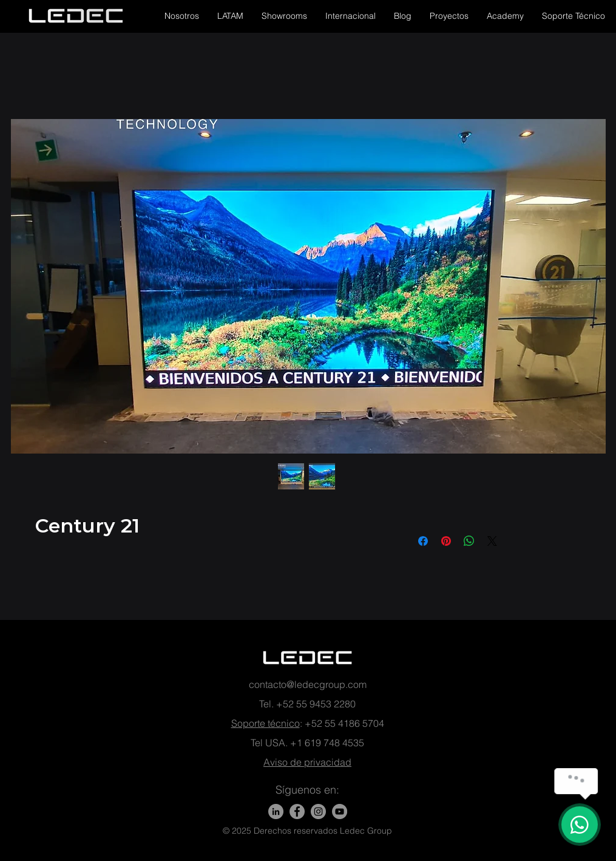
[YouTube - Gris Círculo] (340, 812)
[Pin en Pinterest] (446, 541)
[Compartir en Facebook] (423, 541)
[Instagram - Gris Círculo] (318, 812)
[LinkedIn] (276, 812)
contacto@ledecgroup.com (308, 684)
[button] (182, 16)
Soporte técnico (266, 723)
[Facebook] (297, 812)
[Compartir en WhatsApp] (469, 541)
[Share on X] (492, 541)
